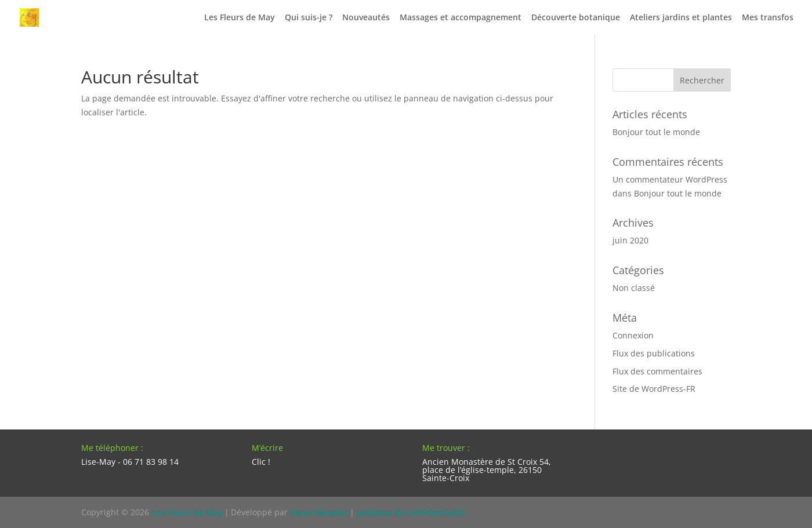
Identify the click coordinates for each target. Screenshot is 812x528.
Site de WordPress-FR (654, 389)
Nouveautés (366, 18)
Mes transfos (768, 18)
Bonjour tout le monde (656, 132)
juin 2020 (630, 240)
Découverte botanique (576, 18)
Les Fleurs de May (240, 18)
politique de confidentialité (411, 512)
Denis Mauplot (319, 512)
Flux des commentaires (657, 371)
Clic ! (261, 462)
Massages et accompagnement (461, 18)
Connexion (633, 335)
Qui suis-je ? (309, 18)
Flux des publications (654, 353)
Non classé (634, 288)
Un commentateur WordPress (670, 179)
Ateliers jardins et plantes (681, 18)
